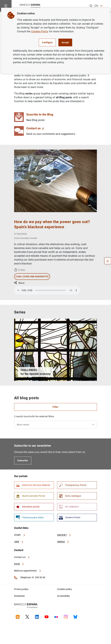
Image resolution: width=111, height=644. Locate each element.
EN (99, 6)
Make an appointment (28, 571)
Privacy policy (21, 589)
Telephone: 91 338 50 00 (30, 578)
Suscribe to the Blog (40, 114)
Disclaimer (19, 596)
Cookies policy (64, 589)
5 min (20, 270)
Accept (65, 42)
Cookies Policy (40, 31)
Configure (47, 42)
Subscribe (23, 460)
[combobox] (55, 425)
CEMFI (20, 535)
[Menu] (6, 6)
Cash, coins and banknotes (32, 276)
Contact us (35, 128)
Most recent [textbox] (23, 425)
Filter (55, 407)
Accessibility (64, 596)
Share (19, 283)
